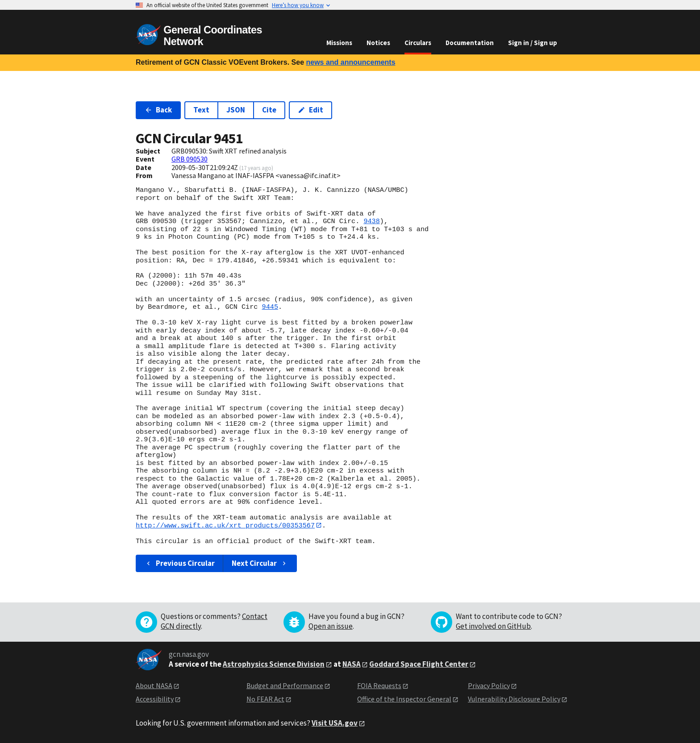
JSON (236, 110)
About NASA (154, 685)
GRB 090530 (190, 159)
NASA (352, 664)
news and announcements (350, 62)
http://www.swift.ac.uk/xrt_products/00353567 (225, 525)
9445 (270, 307)
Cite (269, 110)
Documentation (470, 43)
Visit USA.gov (335, 723)
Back (158, 110)
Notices (378, 43)
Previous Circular (180, 563)
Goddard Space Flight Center (419, 664)
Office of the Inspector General (404, 699)
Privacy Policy (489, 685)
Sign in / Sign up (533, 43)
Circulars (418, 43)
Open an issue (331, 626)
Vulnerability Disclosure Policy (514, 699)
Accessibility (155, 699)
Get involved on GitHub (493, 626)
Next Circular (260, 563)
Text (201, 110)
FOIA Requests (379, 685)
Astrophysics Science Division (274, 664)
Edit (310, 110)
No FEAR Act (265, 699)
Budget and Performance (285, 685)
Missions (339, 43)
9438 (371, 221)
